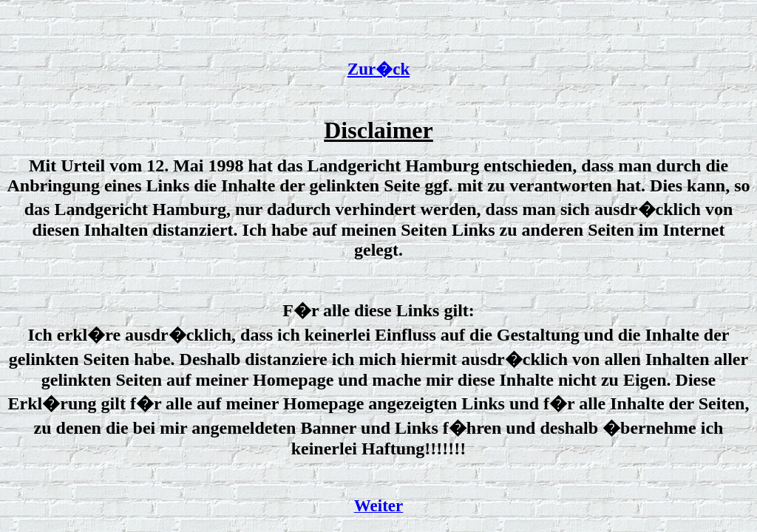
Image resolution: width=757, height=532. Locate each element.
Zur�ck (378, 69)
